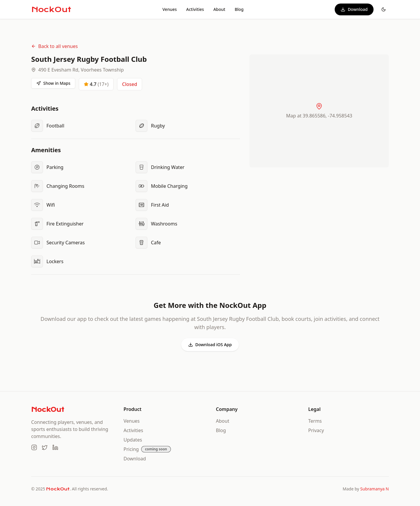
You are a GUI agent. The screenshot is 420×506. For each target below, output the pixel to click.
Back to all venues (54, 46)
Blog (239, 9)
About (219, 9)
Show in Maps (53, 83)
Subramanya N (375, 489)
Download (354, 9)
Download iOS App (210, 345)
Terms (315, 421)
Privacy (316, 430)
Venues (170, 9)
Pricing (131, 449)
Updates (133, 440)
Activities (195, 9)
